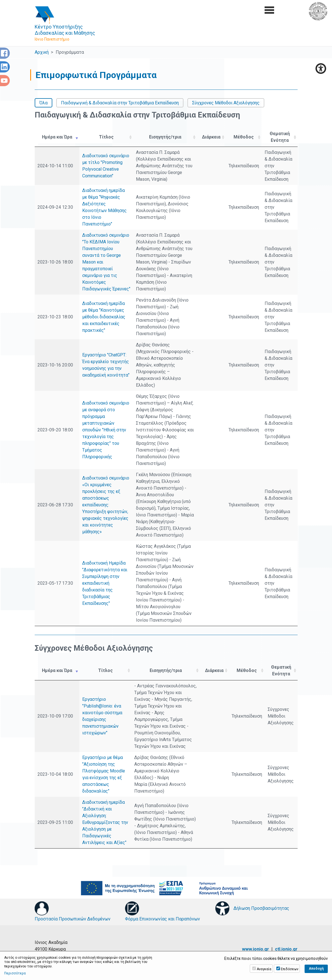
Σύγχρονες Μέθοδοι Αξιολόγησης (226, 103)
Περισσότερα (15, 973)
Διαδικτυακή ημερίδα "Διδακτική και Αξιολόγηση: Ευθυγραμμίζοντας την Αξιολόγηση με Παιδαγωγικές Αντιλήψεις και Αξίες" (105, 822)
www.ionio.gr (256, 949)
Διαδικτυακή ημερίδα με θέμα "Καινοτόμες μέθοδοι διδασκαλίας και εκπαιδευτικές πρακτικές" (104, 317)
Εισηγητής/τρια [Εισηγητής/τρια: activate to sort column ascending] (165, 137)
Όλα (43, 103)
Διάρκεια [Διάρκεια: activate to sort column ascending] (211, 137)
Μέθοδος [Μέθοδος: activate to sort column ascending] (244, 137)
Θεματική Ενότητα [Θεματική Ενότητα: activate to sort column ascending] (280, 137)
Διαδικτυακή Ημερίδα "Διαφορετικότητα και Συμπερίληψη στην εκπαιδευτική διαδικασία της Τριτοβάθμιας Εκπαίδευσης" (105, 583)
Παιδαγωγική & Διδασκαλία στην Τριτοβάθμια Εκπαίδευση (120, 103)
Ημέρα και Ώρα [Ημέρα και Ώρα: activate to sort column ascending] (57, 137)
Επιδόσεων (290, 969)
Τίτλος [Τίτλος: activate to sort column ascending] (106, 137)
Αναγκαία (264, 969)
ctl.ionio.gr (286, 949)
